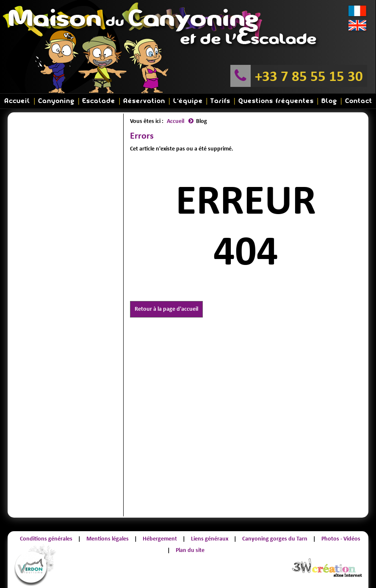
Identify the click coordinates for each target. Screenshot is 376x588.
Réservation (144, 101)
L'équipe (188, 101)
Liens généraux (210, 539)
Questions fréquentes (276, 101)
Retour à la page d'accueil (166, 309)
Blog (329, 101)
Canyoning (56, 101)
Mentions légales (108, 539)
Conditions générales (46, 539)
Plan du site (190, 550)
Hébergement (160, 539)
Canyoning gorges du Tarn (275, 539)
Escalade (99, 101)
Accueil (17, 101)
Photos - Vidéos (341, 539)
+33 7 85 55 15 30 (309, 76)
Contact (359, 101)
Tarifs (220, 101)
